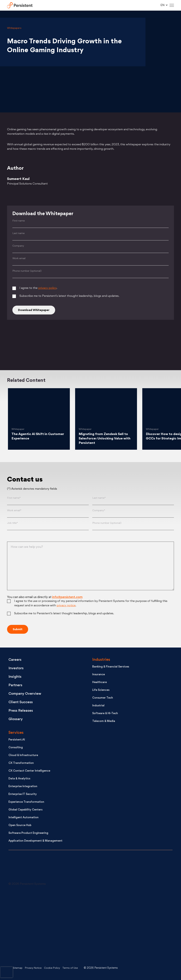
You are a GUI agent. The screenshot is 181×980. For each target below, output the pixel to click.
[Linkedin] (90, 341)
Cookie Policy (55, 968)
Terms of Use (74, 968)
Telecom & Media (104, 722)
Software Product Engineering (28, 834)
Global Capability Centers (25, 810)
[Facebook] (147, 341)
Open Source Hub (20, 826)
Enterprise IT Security (23, 795)
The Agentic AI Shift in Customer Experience (30, 437)
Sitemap (18, 968)
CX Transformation (21, 764)
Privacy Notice (35, 968)
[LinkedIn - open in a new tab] (35, 899)
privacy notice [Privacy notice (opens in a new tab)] (66, 607)
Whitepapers (14, 28)
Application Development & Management (35, 842)
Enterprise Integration (23, 787)
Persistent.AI (17, 740)
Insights (16, 677)
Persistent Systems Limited (21, 5)
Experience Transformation (26, 803)
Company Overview (27, 694)
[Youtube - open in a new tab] (35, 926)
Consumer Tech (103, 698)
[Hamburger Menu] (172, 5)
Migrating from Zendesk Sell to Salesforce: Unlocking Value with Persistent (105, 440)
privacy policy (47, 289)
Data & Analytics (19, 779)
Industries (101, 660)
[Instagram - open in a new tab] (35, 952)
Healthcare (100, 683)
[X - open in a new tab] (91, 899)
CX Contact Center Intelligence (29, 772)
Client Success (22, 703)
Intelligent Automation (24, 818)
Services (16, 733)
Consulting (16, 748)
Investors (17, 669)
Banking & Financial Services (111, 667)
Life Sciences (101, 691)
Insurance (99, 675)
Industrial (98, 706)
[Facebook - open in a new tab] (91, 926)
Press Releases (21, 711)
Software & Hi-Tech (105, 714)
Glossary (16, 720)
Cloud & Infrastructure (23, 756)
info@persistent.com (67, 598)
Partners (16, 686)
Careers (16, 660)
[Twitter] (34, 341)
